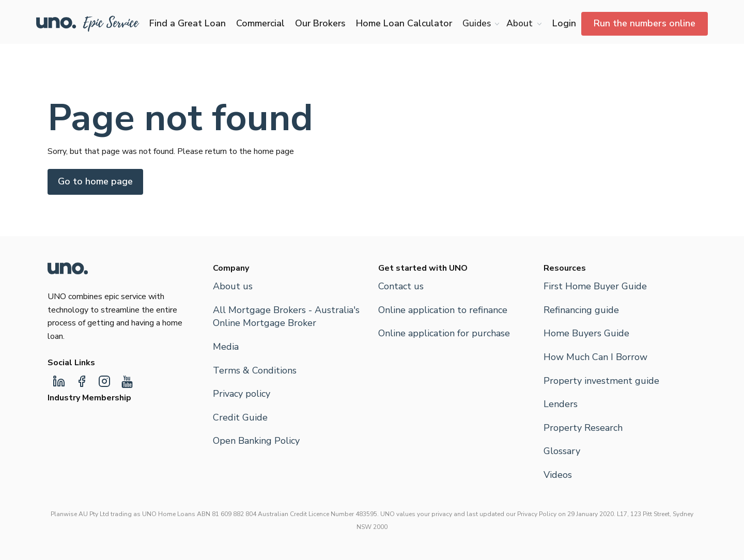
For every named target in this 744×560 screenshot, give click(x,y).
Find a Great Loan (188, 23)
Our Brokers (320, 23)
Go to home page (95, 181)
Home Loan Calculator (404, 23)
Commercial (260, 23)
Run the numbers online (645, 23)
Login (564, 23)
